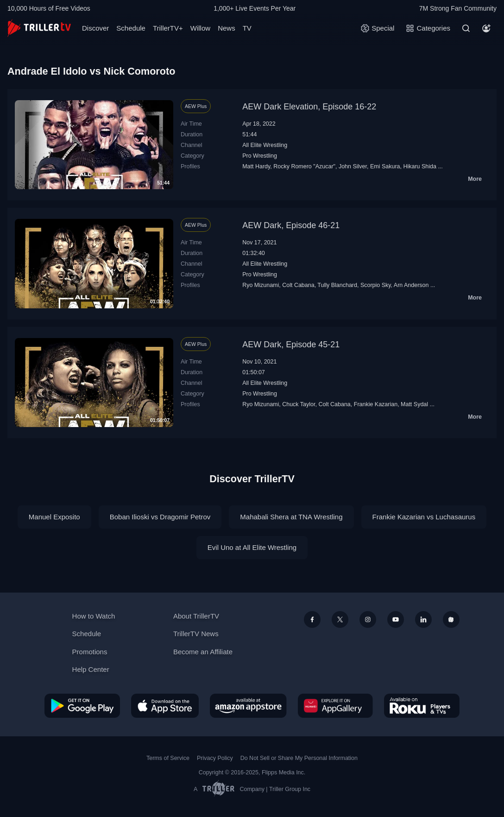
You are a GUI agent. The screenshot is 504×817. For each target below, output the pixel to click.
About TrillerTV (196, 616)
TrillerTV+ (168, 28)
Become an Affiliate (203, 652)
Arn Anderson (411, 285)
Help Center (91, 669)
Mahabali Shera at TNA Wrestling (291, 517)
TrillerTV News (196, 634)
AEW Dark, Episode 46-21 (291, 225)
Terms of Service (168, 758)
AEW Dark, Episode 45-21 (291, 345)
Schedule (131, 28)
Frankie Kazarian (376, 404)
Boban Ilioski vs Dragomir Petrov (160, 517)
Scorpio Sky (376, 285)
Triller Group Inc (290, 789)
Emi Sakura (385, 166)
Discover (95, 28)
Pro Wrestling (260, 156)
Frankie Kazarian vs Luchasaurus (424, 517)
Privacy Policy (215, 758)
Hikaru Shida (419, 166)
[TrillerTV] (39, 28)
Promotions (90, 652)
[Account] (486, 28)
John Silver (353, 166)
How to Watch (94, 616)
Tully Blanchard (337, 285)
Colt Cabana (298, 285)
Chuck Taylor (299, 404)
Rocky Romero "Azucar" (304, 166)
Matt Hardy (256, 166)
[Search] (466, 28)
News (227, 28)
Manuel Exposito (54, 517)
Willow (200, 28)
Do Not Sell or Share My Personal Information (299, 758)
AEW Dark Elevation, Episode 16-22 (309, 107)
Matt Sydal (414, 404)
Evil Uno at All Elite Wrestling (252, 547)
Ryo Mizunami (261, 285)
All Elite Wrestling (265, 145)
